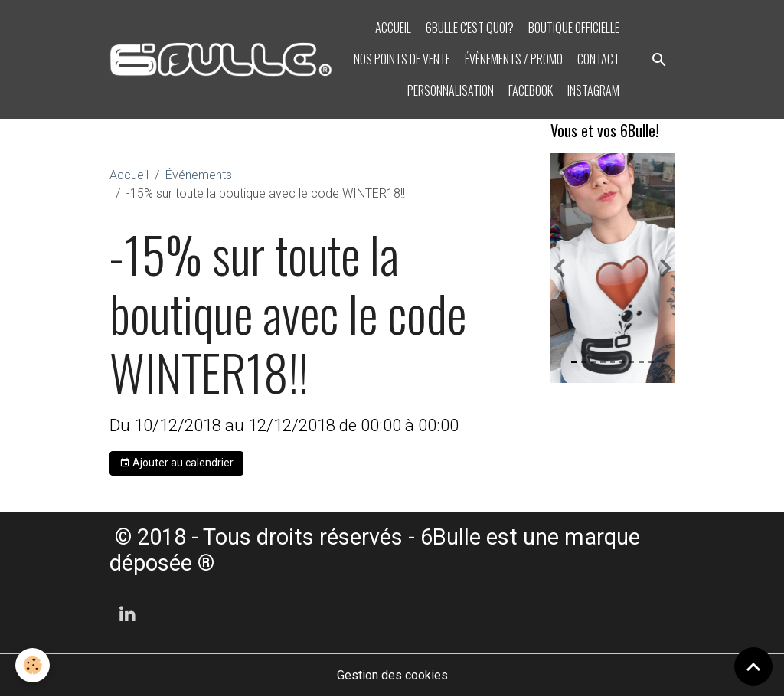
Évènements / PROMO (513, 59)
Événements (199, 175)
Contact (597, 59)
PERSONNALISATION (449, 90)
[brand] (221, 60)
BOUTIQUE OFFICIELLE (573, 28)
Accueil (392, 28)
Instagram (592, 90)
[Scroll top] (753, 666)
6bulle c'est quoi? (469, 28)
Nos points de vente (401, 59)
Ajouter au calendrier (176, 463)
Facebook (529, 90)
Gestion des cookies (392, 675)
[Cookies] (33, 665)
